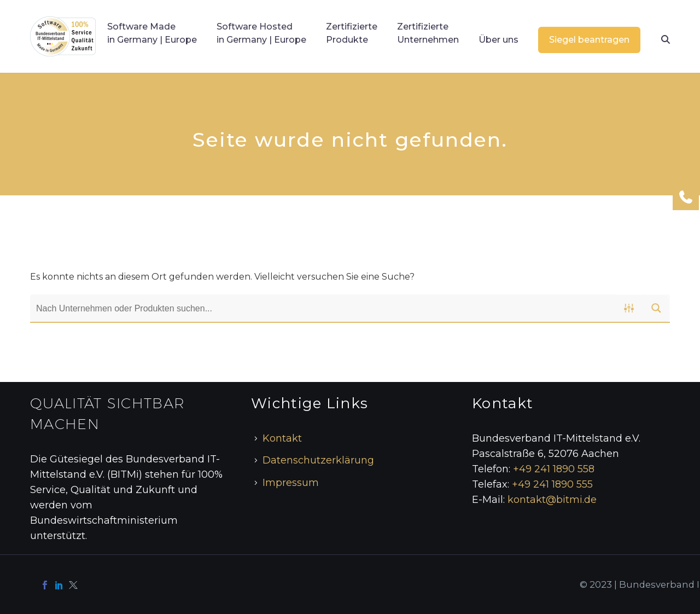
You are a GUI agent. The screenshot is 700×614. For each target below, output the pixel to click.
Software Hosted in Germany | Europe (261, 33)
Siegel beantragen (589, 40)
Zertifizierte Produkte (352, 33)
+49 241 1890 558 (554, 469)
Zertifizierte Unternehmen (428, 33)
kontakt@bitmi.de (552, 500)
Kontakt (282, 438)
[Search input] (323, 308)
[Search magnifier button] (656, 308)
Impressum (291, 483)
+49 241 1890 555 (552, 484)
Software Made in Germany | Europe (152, 33)
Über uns (498, 40)
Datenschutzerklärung (318, 460)
